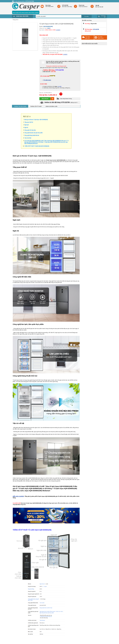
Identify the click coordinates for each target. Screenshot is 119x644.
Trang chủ (15, 20)
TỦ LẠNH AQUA (47, 80)
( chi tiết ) (58, 30)
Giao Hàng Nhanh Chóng (64, 99)
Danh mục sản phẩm (22, 16)
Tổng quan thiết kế (29, 122)
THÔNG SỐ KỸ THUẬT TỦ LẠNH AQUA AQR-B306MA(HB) (37, 146)
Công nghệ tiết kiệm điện (30, 130)
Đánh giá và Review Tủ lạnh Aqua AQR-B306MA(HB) (36, 119)
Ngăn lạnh (27, 125)
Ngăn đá (26, 127)
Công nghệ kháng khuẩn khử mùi (32, 135)
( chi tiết (59, 86)
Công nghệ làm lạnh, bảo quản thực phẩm (33, 133)
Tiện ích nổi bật (28, 138)
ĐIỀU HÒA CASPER (18, 496)
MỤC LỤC (26, 116)
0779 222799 (96, 29)
